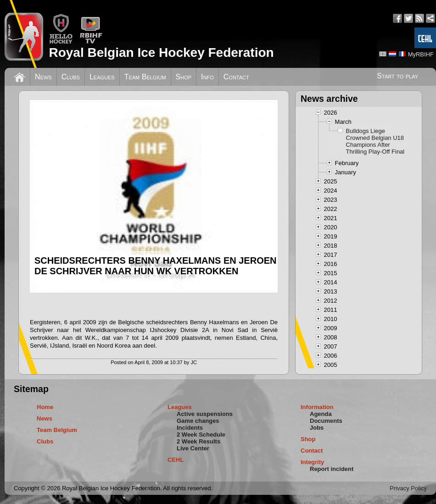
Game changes (198, 421)
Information (317, 407)
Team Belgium (145, 77)
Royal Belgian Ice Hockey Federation (161, 53)
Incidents (190, 428)
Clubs (71, 77)
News (43, 77)
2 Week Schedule (201, 435)
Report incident (332, 469)
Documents (326, 421)
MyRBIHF (421, 54)
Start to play (397, 76)
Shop (184, 77)
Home (45, 407)
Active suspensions (205, 414)
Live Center (193, 448)
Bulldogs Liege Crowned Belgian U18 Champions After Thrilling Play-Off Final (375, 141)
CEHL (176, 460)
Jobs (317, 428)
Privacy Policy (408, 488)
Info (207, 77)
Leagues (102, 77)
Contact (236, 77)
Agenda (321, 414)
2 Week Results (198, 441)
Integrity (312, 462)
